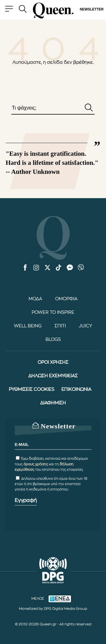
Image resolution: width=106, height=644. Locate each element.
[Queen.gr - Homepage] (53, 11)
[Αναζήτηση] (89, 108)
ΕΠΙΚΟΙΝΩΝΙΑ (76, 389)
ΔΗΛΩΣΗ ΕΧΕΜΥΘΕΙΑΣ (53, 376)
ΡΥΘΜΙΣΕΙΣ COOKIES (32, 389)
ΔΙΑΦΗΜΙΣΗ (53, 403)
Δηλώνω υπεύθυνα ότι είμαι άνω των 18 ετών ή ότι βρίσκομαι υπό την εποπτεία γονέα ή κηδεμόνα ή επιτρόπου (51, 484)
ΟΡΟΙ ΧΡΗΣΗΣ (53, 362)
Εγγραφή (26, 500)
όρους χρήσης (36, 464)
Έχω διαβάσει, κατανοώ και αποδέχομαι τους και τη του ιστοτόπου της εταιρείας (51, 464)
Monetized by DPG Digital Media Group (53, 609)
